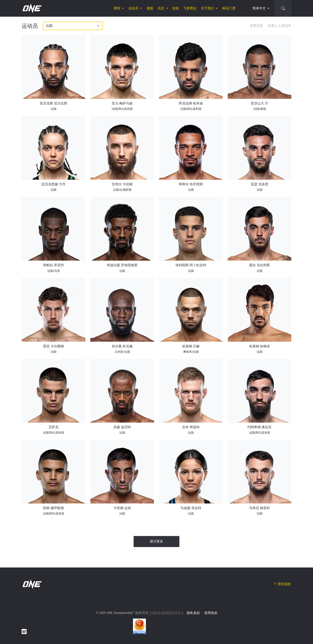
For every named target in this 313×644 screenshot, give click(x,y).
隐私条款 (193, 613)
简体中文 (259, 8)
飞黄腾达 (190, 8)
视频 (150, 8)
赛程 (117, 8)
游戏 (175, 8)
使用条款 (211, 613)
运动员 (133, 8)
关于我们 (207, 8)
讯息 (161, 8)
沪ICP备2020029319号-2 (166, 613)
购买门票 (229, 8)
